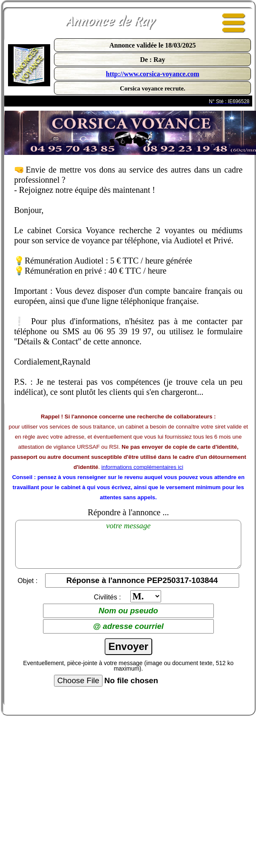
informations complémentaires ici (142, 467)
